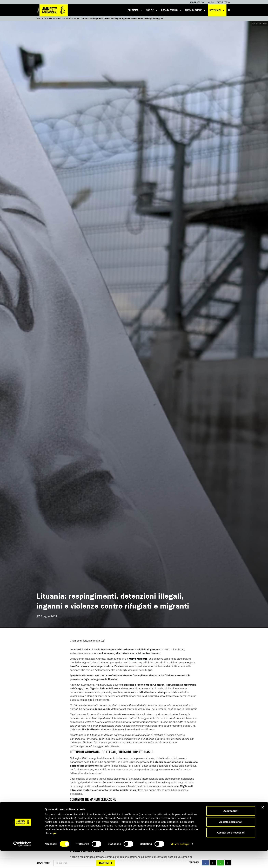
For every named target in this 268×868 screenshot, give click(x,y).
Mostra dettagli (180, 861)
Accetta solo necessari (231, 850)
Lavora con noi (197, 2)
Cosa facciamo (171, 10)
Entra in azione (196, 10)
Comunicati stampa (70, 18)
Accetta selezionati (231, 839)
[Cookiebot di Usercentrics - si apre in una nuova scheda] (22, 861)
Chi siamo (135, 10)
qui (55, 850)
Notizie (152, 10)
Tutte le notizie (52, 18)
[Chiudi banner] (263, 825)
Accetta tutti (231, 828)
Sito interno (223, 2)
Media (211, 2)
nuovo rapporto (138, 659)
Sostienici (217, 10)
